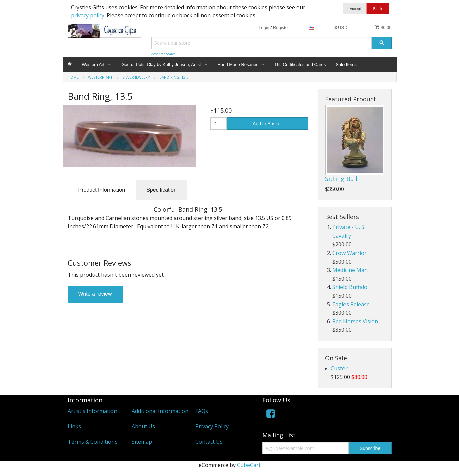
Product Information (102, 190)
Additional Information (160, 411)
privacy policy (88, 15)
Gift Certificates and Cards (300, 65)
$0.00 (383, 27)
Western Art (93, 65)
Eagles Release (351, 304)
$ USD (341, 28)
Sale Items (346, 65)
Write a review (95, 294)
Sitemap (142, 442)
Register (281, 28)
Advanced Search (163, 54)
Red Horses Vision (355, 321)
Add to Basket (267, 124)
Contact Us (209, 442)
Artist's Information (92, 411)
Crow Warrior (350, 253)
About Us (143, 426)
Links (74, 426)
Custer (339, 368)
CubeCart (249, 465)
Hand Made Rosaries (238, 65)
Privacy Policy (212, 426)
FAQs (202, 411)
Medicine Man (350, 270)
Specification (161, 190)
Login (264, 28)
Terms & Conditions (93, 442)
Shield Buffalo (350, 287)
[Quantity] (218, 124)
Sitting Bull (341, 179)
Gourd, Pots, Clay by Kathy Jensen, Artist (161, 65)
